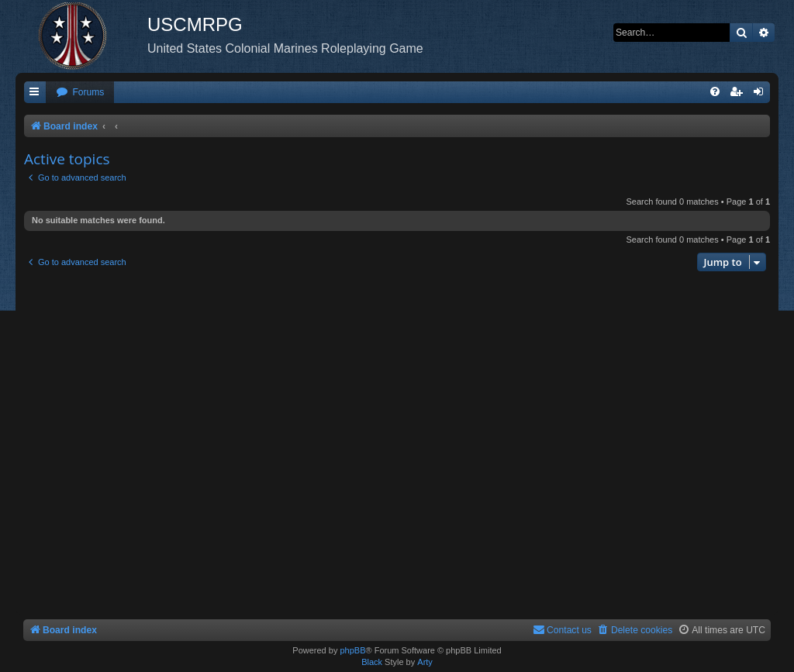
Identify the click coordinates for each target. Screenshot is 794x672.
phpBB (352, 650)
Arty (425, 662)
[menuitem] (80, 93)
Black (372, 662)
